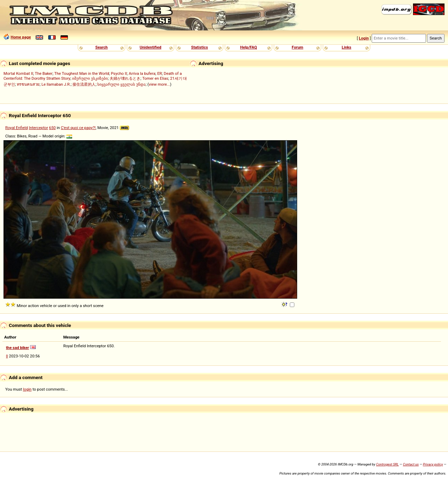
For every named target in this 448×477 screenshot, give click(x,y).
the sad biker (17, 348)
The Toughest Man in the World (82, 73)
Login (364, 38)
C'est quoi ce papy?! (78, 128)
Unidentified (150, 47)
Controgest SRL (387, 464)
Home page (21, 37)
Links (346, 47)
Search (101, 47)
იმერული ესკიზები (90, 78)
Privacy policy (433, 464)
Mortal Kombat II (18, 73)
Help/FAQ (248, 47)
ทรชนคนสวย (28, 84)
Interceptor (38, 128)
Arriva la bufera (142, 73)
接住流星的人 (84, 84)
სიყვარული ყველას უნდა (121, 84)
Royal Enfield (16, 128)
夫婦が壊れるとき (125, 78)
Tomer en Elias (155, 78)
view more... (159, 84)
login (27, 389)
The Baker (44, 73)
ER (159, 73)
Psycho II (119, 73)
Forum (298, 47)
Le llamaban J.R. (56, 84)
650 (52, 128)
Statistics (199, 47)
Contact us (411, 464)
